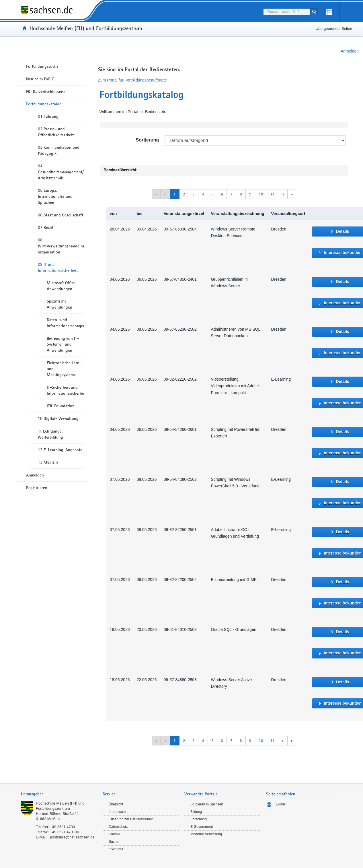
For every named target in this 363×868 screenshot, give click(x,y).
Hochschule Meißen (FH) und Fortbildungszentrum (86, 28)
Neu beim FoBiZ (40, 79)
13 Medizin (48, 462)
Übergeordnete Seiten (334, 29)
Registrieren (37, 488)
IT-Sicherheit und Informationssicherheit (65, 390)
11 (272, 194)
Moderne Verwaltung (206, 834)
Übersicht (116, 804)
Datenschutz (118, 827)
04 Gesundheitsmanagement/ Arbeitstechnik (61, 172)
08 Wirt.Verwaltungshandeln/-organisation (61, 246)
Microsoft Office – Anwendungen (63, 286)
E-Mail (281, 804)
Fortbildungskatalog (44, 104)
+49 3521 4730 (62, 827)
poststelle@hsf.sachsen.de (72, 837)
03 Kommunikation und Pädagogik (59, 150)
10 (261, 194)
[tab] (59, 795)
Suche (114, 842)
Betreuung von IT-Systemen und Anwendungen (63, 344)
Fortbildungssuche (42, 66)
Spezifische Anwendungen (59, 304)
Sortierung (147, 140)
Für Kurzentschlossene (46, 92)
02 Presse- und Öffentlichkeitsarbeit (56, 132)
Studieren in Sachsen (207, 804)
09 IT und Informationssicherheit (58, 267)
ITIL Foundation (61, 406)
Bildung (196, 812)
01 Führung (48, 116)
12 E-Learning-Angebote (60, 450)
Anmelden (350, 51)
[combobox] (287, 12)
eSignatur (116, 849)
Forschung (199, 819)
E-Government (202, 827)
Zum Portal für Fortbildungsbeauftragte (132, 80)
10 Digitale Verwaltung (58, 418)
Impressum (117, 812)
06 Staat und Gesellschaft (61, 215)
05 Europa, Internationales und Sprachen (55, 196)
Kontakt (115, 834)
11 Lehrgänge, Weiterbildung (50, 434)
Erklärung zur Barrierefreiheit (131, 819)
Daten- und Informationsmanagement (65, 323)
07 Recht (46, 227)
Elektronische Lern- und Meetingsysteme (64, 369)
